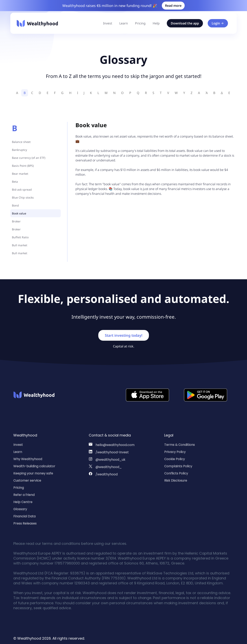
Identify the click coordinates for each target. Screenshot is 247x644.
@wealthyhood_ (109, 467)
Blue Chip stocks (23, 197)
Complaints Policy (178, 466)
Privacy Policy (175, 452)
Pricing (140, 23)
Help (156, 23)
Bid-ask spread (22, 190)
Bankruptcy (19, 150)
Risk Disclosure (176, 481)
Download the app (185, 23)
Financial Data (24, 516)
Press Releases (25, 523)
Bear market (20, 174)
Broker (16, 221)
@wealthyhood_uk (110, 460)
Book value (19, 213)
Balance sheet (21, 142)
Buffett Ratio (20, 237)
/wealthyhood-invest (112, 452)
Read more (173, 6)
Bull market (20, 245)
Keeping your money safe (33, 473)
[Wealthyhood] (37, 23)
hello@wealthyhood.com (115, 445)
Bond (15, 205)
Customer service (27, 481)
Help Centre (23, 502)
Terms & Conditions (179, 445)
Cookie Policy (175, 459)
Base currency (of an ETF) (29, 158)
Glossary (20, 509)
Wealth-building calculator (34, 466)
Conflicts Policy (176, 473)
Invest (108, 23)
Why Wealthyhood (28, 459)
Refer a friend (24, 495)
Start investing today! (124, 335)
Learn (124, 23)
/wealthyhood (107, 474)
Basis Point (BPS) (23, 166)
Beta (15, 182)
